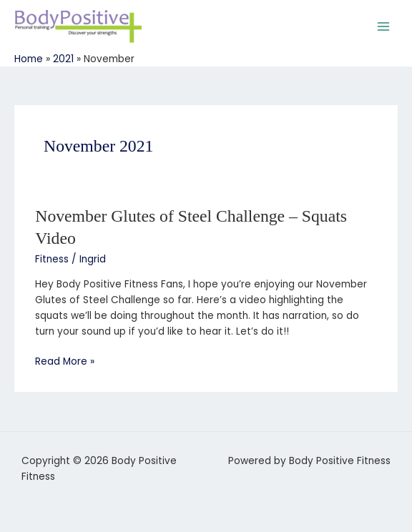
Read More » (65, 361)
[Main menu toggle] (384, 26)
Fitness (52, 259)
